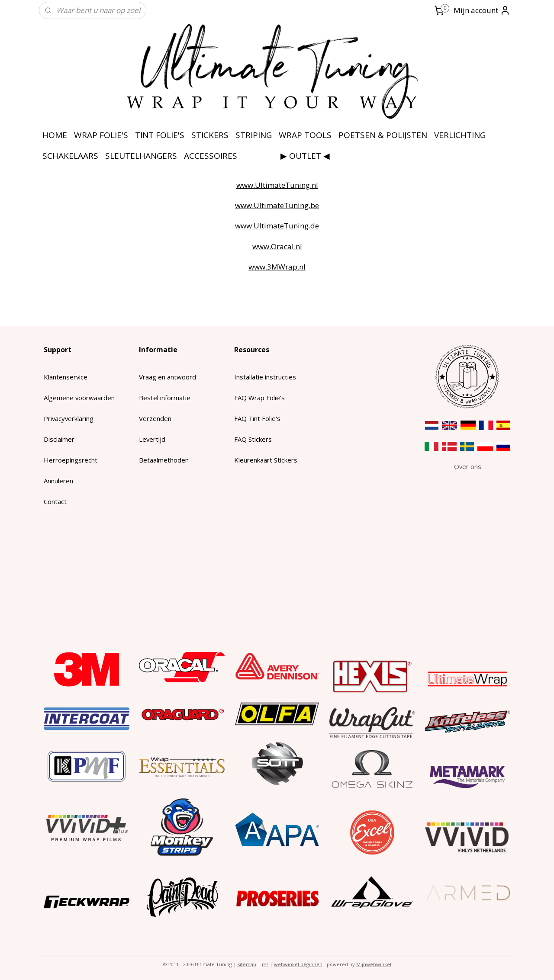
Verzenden (155, 418)
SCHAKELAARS (70, 156)
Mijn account (482, 10)
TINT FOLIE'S (160, 135)
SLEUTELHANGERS (141, 156)
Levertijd (152, 439)
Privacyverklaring (69, 418)
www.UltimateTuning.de (277, 226)
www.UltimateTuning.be (277, 205)
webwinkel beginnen (298, 964)
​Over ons (468, 466)
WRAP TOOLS (305, 135)
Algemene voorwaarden (79, 398)
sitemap (247, 964)
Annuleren (58, 481)
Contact (55, 501)
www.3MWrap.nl (277, 267)
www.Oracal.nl (277, 246)
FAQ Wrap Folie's (259, 398)
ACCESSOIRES (211, 156)
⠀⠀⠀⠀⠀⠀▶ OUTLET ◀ (287, 156)
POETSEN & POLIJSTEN (383, 135)
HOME (55, 135)
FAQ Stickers (253, 439)
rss (265, 964)
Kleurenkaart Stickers (266, 460)
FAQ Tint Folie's (257, 418)
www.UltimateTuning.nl (277, 185)
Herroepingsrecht (71, 460)
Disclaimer (59, 439)
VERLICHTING (460, 135)
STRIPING (254, 135)
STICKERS (210, 135)
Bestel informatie (165, 398)
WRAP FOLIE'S (101, 135)
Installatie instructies (265, 377)
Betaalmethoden (164, 460)
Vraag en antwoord (167, 377)
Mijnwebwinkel (374, 964)
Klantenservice (66, 377)
